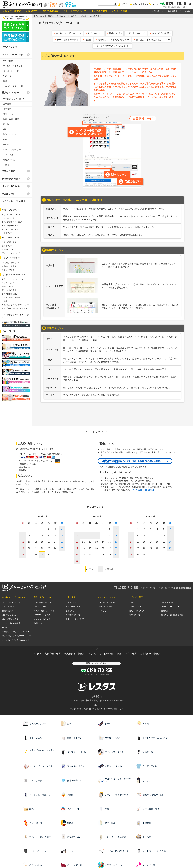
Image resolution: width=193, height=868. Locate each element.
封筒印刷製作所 (53, 653)
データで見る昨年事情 (68, 40)
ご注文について (136, 602)
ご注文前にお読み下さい (12, 263)
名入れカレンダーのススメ (67, 16)
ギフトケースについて (11, 253)
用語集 (88, 40)
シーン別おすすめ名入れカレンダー (113, 46)
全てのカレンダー (11, 47)
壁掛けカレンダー (11, 93)
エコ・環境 (8, 155)
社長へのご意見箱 (9, 266)
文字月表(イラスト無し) (13, 99)
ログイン (123, 4)
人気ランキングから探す (14, 201)
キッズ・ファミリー (12, 150)
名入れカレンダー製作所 (44, 16)
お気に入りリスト (139, 4)
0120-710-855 (178, 3)
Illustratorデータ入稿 (10, 226)
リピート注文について (75, 11)
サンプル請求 (185, 11)
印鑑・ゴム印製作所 (127, 653)
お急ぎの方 (31, 11)
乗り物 (6, 144)
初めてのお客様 (50, 11)
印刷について (7, 233)
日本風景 (7, 104)
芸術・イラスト (10, 134)
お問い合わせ (158, 11)
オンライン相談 (120, 11)
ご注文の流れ (71, 602)
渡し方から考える (137, 33)
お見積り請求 (171, 11)
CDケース (7, 76)
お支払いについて (9, 250)
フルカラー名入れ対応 (13, 86)
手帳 (5, 81)
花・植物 (7, 124)
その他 (6, 165)
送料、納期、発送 (9, 242)
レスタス (37, 653)
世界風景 (7, 109)
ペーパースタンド (11, 71)
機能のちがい (115, 33)
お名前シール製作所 (150, 653)
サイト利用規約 (168, 602)
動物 (5, 129)
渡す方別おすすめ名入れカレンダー (153, 40)
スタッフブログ (8, 270)
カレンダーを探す (12, 11)
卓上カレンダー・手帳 (13, 55)
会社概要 (165, 611)
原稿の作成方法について (12, 215)
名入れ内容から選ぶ (161, 33)
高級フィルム (9, 160)
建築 (5, 139)
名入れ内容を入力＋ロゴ (12, 222)
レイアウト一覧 (8, 218)
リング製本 (8, 61)
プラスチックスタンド (13, 66)
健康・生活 (8, 114)
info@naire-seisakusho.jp (143, 490)
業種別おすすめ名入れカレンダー (114, 40)
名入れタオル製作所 (74, 653)
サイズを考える (95, 33)
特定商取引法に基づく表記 (172, 615)
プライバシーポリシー (170, 607)
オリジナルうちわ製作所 (100, 653)
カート (153, 4)
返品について (7, 246)
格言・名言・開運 (11, 119)
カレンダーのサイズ (10, 229)
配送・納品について (138, 611)
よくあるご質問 (99, 11)
